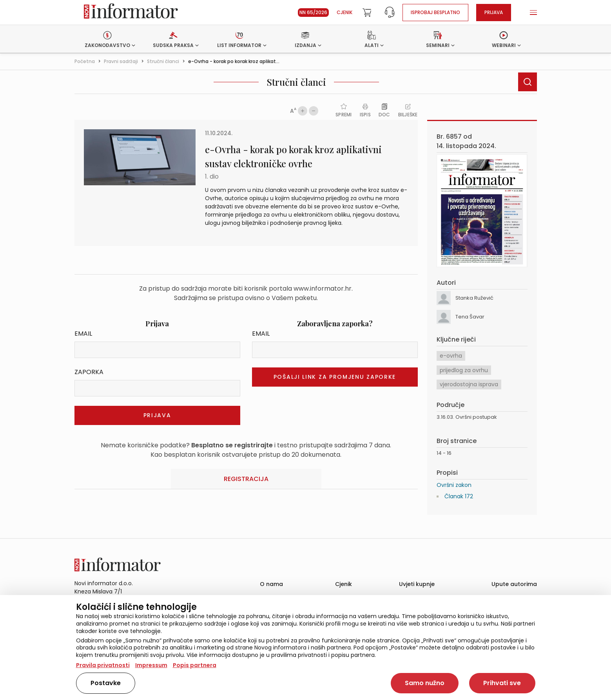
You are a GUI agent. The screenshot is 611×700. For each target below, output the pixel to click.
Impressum (151, 665)
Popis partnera (195, 665)
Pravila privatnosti (103, 665)
